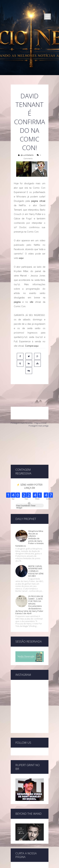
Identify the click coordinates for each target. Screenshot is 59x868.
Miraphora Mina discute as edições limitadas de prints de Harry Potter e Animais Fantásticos (29, 502)
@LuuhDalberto (27, 155)
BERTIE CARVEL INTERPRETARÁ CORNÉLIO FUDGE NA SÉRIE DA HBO (36, 535)
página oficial (38, 201)
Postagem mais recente (22, 409)
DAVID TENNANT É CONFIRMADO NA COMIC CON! (30, 122)
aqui (21, 258)
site (31, 302)
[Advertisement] (30, 432)
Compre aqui (32, 346)
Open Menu (47, 17)
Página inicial (40, 409)
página (17, 302)
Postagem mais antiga (39, 412)
